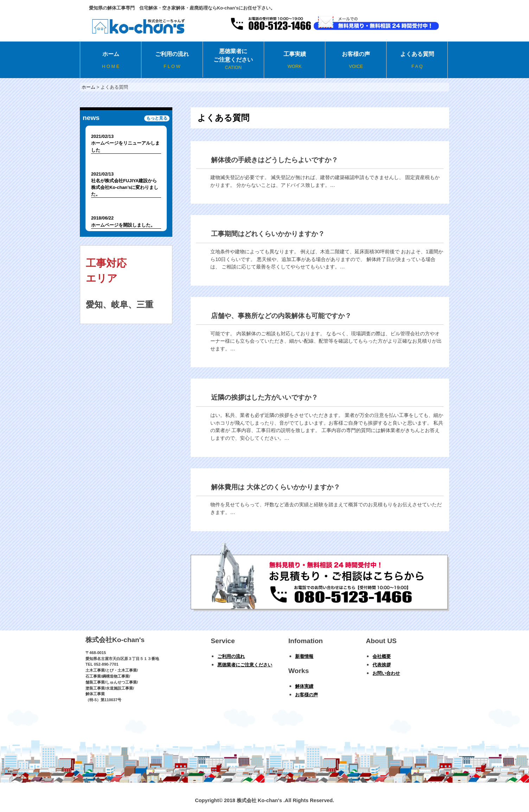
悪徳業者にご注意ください (233, 59)
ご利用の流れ (172, 60)
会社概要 (382, 656)
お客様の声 (356, 60)
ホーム (111, 60)
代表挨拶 (382, 665)
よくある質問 (417, 60)
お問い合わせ (386, 673)
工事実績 (295, 60)
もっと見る (157, 119)
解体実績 (304, 686)
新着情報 (304, 656)
